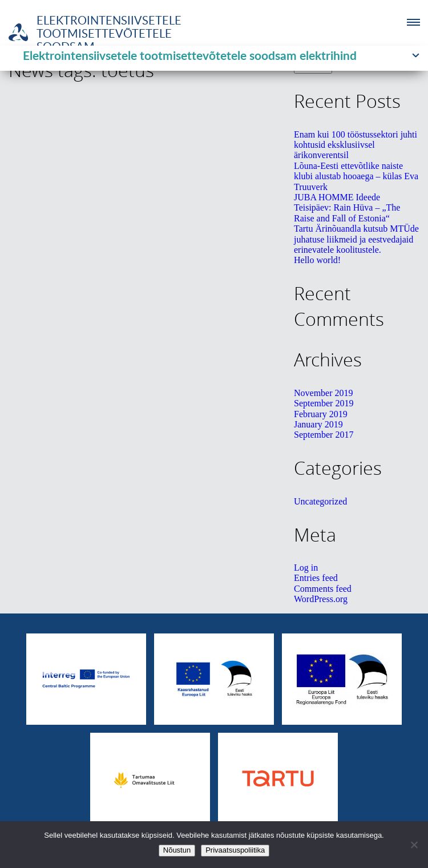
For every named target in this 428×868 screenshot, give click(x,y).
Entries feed (316, 578)
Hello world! (317, 260)
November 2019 (324, 393)
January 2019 (318, 424)
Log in (306, 568)
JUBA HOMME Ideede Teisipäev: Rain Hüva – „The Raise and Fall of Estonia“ (347, 208)
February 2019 (321, 414)
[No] (414, 845)
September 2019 (324, 403)
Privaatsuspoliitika (235, 850)
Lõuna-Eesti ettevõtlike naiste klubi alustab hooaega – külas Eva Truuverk (356, 176)
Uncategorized (320, 501)
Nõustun (177, 850)
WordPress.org (321, 599)
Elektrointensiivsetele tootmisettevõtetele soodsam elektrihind (190, 55)
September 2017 (324, 435)
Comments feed (323, 589)
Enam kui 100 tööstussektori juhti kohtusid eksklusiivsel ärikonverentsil (356, 145)
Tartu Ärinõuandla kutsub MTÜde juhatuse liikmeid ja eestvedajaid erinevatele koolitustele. (356, 239)
